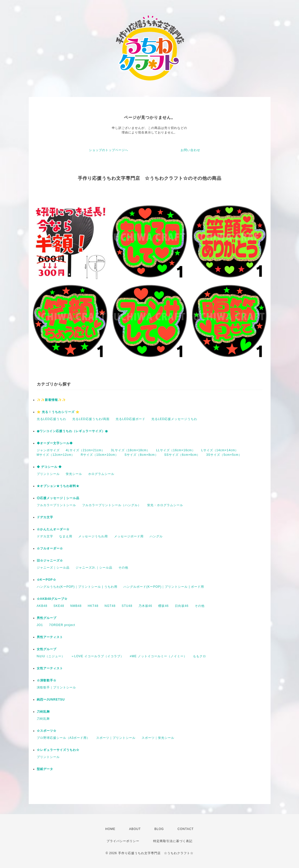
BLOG (159, 829)
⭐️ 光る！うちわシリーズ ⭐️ (58, 412)
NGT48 (110, 606)
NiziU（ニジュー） (51, 656)
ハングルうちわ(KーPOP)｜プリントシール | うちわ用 (77, 587)
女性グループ (47, 649)
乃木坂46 (145, 606)
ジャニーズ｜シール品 (53, 568)
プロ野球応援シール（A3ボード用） (63, 738)
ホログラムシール (101, 474)
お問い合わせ (190, 150)
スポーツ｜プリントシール (116, 738)
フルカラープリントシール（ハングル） (112, 505)
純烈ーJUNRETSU (51, 700)
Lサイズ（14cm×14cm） (220, 450)
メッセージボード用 (129, 536)
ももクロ (200, 656)
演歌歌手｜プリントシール (56, 687)
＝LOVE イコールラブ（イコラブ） (97, 656)
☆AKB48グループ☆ (52, 599)
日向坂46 (182, 606)
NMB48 (76, 606)
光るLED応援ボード (130, 419)
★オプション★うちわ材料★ (58, 486)
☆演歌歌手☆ (47, 680)
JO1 (40, 625)
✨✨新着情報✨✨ (51, 400)
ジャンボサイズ (48, 450)
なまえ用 (66, 536)
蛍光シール (74, 474)
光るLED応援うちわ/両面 (91, 419)
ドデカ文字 (45, 517)
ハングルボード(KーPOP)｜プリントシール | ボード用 (164, 587)
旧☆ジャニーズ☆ (50, 561)
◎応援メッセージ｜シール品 (58, 498)
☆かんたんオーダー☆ (53, 529)
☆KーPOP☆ (46, 580)
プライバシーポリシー (123, 841)
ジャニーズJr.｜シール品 (94, 568)
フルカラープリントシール (56, 505)
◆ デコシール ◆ (49, 467)
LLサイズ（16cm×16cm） (176, 450)
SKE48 (59, 606)
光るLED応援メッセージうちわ (174, 419)
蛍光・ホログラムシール (165, 505)
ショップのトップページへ (109, 150)
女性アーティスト (50, 668)
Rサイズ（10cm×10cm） (100, 455)
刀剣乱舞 (43, 712)
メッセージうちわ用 (93, 536)
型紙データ (45, 769)
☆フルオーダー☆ (50, 548)
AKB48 (42, 606)
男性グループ (47, 618)
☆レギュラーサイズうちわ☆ (58, 750)
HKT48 (93, 606)
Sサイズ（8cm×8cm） (141, 455)
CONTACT (186, 829)
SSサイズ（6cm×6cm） (182, 455)
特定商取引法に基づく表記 (173, 841)
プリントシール (48, 474)
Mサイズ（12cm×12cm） (56, 455)
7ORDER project (62, 625)
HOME (110, 829)
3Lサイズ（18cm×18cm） (130, 450)
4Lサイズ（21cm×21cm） (85, 450)
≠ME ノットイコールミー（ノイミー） (158, 656)
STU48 (127, 606)
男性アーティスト (50, 637)
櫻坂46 (163, 606)
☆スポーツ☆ (47, 731)
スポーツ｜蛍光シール (158, 738)
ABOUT (135, 829)
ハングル (156, 536)
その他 (123, 568)
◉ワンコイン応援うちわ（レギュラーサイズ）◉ (72, 431)
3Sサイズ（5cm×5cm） (224, 455)
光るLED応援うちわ (52, 419)
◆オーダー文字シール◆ (55, 443)
